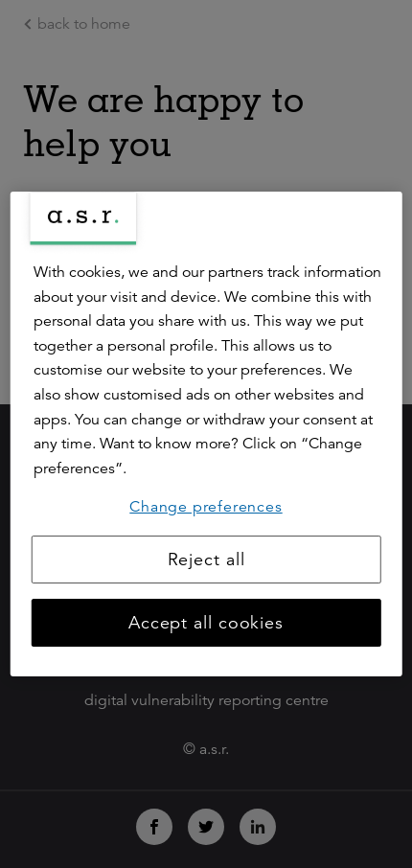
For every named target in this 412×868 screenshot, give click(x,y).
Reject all (206, 560)
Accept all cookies (206, 623)
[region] (206, 434)
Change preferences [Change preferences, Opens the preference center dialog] (206, 507)
